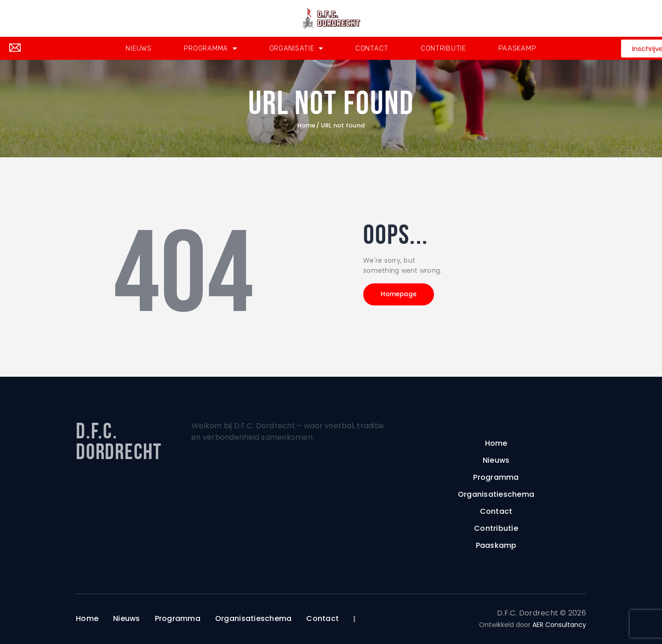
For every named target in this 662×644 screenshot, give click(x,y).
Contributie (443, 48)
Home (307, 126)
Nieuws (138, 48)
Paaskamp (517, 48)
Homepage (405, 296)
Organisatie (296, 49)
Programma (211, 49)
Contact (372, 48)
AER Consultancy (559, 625)
